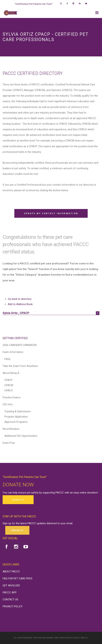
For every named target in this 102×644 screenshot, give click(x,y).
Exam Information (13, 352)
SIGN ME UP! (17, 530)
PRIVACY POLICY (13, 606)
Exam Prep (9, 443)
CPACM (9, 385)
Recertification (11, 429)
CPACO (9, 390)
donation (92, 493)
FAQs (7, 359)
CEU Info (8, 404)
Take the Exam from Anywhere (20, 366)
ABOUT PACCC (11, 572)
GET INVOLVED (11, 586)
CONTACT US (10, 599)
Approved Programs (16, 422)
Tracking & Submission (17, 411)
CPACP (8, 380)
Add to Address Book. (20, 304)
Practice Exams (12, 397)
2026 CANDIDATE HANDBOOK (20, 345)
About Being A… (12, 373)
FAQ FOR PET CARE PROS (17, 579)
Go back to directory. (20, 299)
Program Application (16, 417)
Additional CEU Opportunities (21, 436)
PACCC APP (10, 592)
